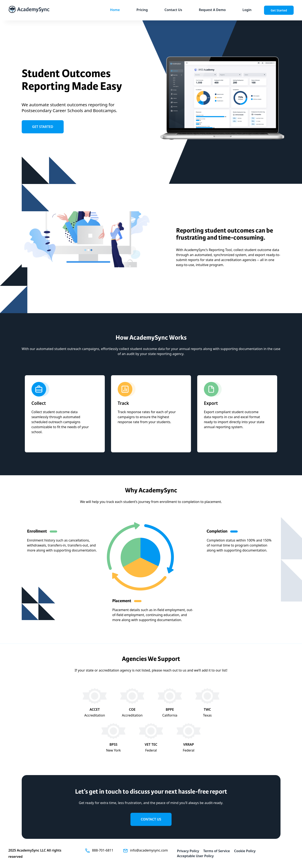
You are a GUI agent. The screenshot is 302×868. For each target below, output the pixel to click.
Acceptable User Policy (195, 856)
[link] (212, 10)
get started (43, 127)
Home (115, 10)
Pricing (142, 10)
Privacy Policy (188, 851)
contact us (151, 819)
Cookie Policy (245, 851)
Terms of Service (217, 851)
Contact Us (173, 10)
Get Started (279, 10)
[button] (115, 10)
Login (247, 10)
